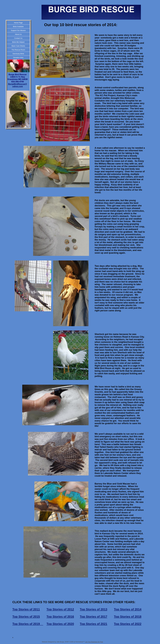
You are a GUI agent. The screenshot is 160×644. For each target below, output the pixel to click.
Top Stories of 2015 (26, 617)
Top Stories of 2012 (60, 609)
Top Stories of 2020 (60, 624)
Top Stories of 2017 (93, 617)
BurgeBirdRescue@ (18, 84)
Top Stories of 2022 (128, 624)
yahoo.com (17, 86)
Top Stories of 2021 (93, 624)
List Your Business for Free (94, 642)
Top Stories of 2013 (93, 609)
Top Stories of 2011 (26, 609)
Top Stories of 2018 (128, 617)
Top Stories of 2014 (128, 609)
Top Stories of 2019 (28, 624)
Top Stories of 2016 (60, 617)
